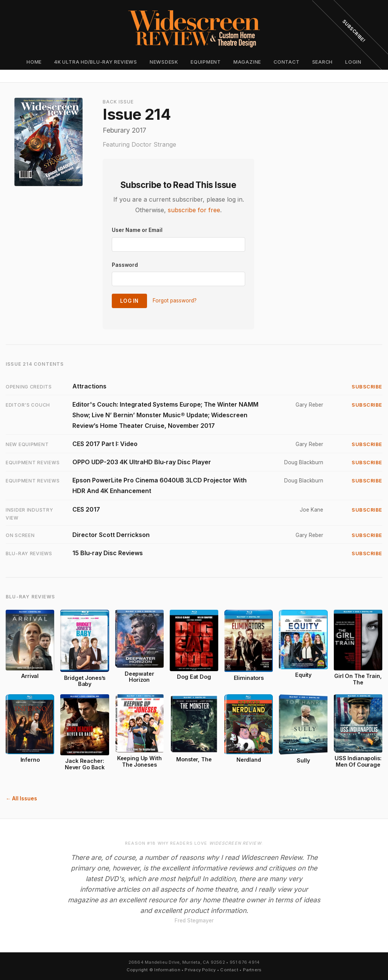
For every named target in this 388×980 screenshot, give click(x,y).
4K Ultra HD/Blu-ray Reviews (96, 62)
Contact (286, 62)
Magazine (247, 62)
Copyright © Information (153, 970)
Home (34, 62)
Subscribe (367, 387)
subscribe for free (194, 210)
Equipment (206, 62)
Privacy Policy (200, 970)
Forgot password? (175, 301)
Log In (129, 301)
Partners (252, 970)
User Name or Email (137, 230)
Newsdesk (164, 62)
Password (125, 265)
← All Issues (21, 798)
